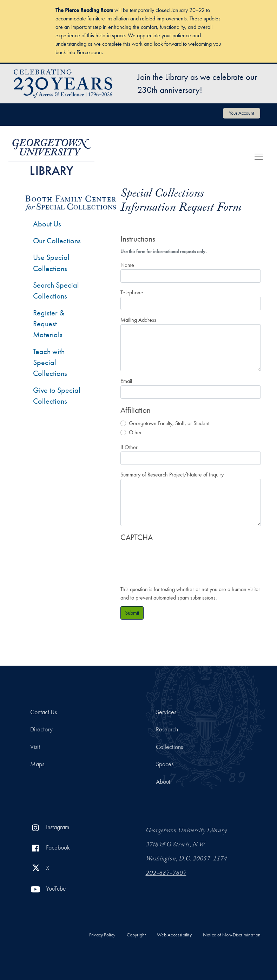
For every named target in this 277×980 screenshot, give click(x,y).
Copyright (136, 935)
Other (135, 432)
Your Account (242, 113)
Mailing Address (138, 320)
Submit (132, 613)
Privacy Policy (102, 935)
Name (127, 265)
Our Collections (57, 241)
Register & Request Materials (49, 324)
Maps (37, 764)
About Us (47, 224)
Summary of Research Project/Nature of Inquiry (172, 475)
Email (126, 381)
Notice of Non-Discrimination (232, 935)
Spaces (165, 764)
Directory (41, 729)
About (163, 782)
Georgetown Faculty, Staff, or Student (169, 423)
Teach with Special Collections (50, 363)
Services (166, 712)
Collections (169, 747)
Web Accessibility (174, 935)
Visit (35, 747)
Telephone (132, 292)
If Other (129, 447)
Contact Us (44, 712)
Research (167, 729)
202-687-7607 (166, 874)
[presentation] (174, 560)
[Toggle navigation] (259, 157)
